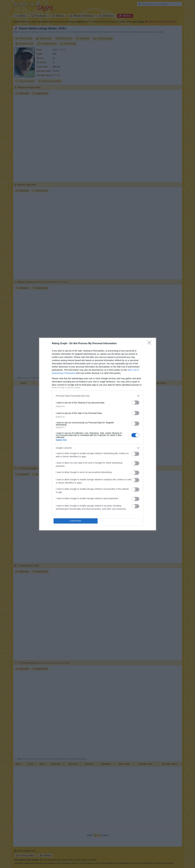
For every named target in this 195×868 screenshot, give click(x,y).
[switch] (135, 403)
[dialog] (98, 434)
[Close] (150, 344)
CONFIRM (76, 521)
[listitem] (98, 396)
